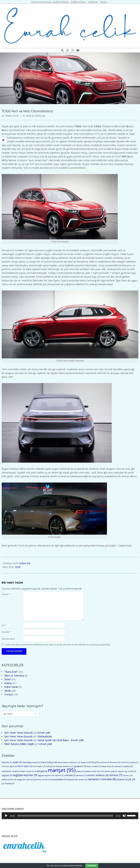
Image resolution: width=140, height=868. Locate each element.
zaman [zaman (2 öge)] (82, 780)
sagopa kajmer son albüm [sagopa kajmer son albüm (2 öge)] (51, 775)
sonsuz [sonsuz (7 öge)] (116, 775)
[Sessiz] (124, 816)
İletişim (104, 2)
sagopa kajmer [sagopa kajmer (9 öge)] (25, 775)
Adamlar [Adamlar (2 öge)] (7, 762)
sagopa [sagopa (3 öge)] (7, 775)
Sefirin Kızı (25, 563)
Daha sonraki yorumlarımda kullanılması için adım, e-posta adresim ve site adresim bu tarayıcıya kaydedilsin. (58, 644)
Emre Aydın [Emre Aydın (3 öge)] (25, 766)
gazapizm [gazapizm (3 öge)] (80, 766)
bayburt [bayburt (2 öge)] (86, 762)
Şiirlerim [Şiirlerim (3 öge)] (122, 779)
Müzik (8, 691)
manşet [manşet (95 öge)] (62, 770)
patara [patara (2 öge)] (81, 771)
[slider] (65, 816)
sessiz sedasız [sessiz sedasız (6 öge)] (98, 775)
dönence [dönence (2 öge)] (115, 762)
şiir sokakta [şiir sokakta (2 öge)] (8, 783)
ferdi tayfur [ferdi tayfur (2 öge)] (39, 766)
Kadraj (8, 683)
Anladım (92, 866)
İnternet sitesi (8, 639)
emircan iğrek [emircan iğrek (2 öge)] (9, 766)
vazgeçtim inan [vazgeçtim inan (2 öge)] (25, 780)
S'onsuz (9, 694)
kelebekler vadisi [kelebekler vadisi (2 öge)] (11, 771)
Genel (7, 679)
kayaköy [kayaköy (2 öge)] (128, 766)
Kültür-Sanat (11, 687)
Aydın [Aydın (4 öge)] (17, 762)
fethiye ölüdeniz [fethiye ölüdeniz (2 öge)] (64, 766)
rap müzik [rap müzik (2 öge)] (130, 771)
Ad (4, 625)
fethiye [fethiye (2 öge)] (50, 766)
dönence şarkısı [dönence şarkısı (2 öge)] (130, 762)
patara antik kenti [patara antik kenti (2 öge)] (95, 771)
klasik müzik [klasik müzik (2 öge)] (27, 771)
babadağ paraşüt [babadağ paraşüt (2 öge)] (31, 762)
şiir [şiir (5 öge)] (132, 779)
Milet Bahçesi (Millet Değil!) (19, 744)
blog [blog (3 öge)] (95, 762)
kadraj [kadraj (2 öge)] (119, 766)
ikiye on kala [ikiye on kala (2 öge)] (94, 766)
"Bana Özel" (11, 672)
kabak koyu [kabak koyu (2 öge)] (107, 766)
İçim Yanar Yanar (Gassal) (18, 733)
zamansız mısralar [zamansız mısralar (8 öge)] (102, 779)
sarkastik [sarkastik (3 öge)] (70, 775)
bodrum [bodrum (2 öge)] (104, 762)
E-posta (6, 632)
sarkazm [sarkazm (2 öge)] (81, 775)
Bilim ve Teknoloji (36, 116)
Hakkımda (93, 2)
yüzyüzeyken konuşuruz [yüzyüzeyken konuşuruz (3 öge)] (64, 779)
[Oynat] (6, 816)
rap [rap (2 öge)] (121, 771)
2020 (18, 567)
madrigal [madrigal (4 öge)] (41, 771)
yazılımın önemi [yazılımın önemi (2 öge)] (42, 780)
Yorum (6, 594)
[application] (70, 816)
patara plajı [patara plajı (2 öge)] (111, 771)
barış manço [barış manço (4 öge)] (49, 762)
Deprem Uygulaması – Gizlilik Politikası (50, 2)
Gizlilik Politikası (78, 2)
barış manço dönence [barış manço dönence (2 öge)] (69, 762)
